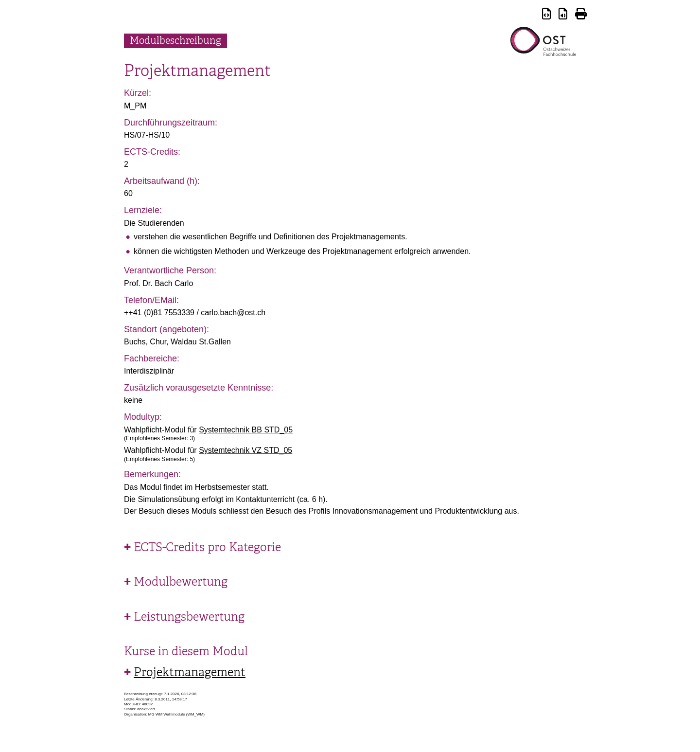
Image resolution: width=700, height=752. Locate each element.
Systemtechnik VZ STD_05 (245, 450)
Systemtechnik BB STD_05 (246, 430)
